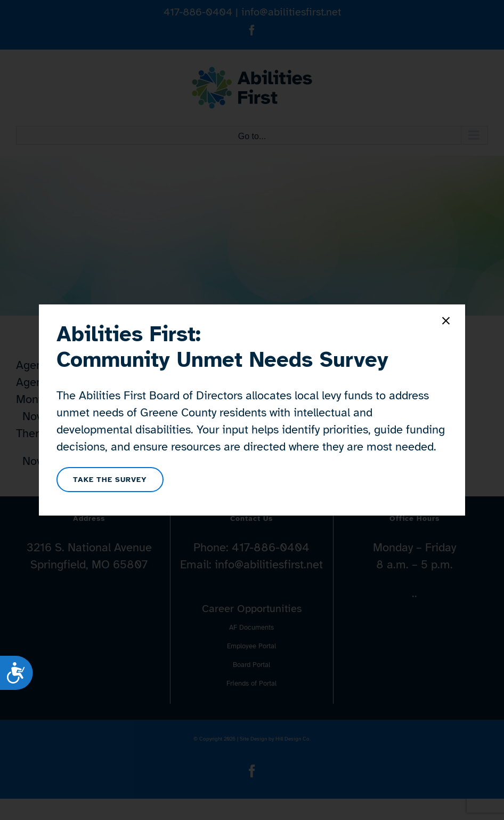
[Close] (446, 321)
